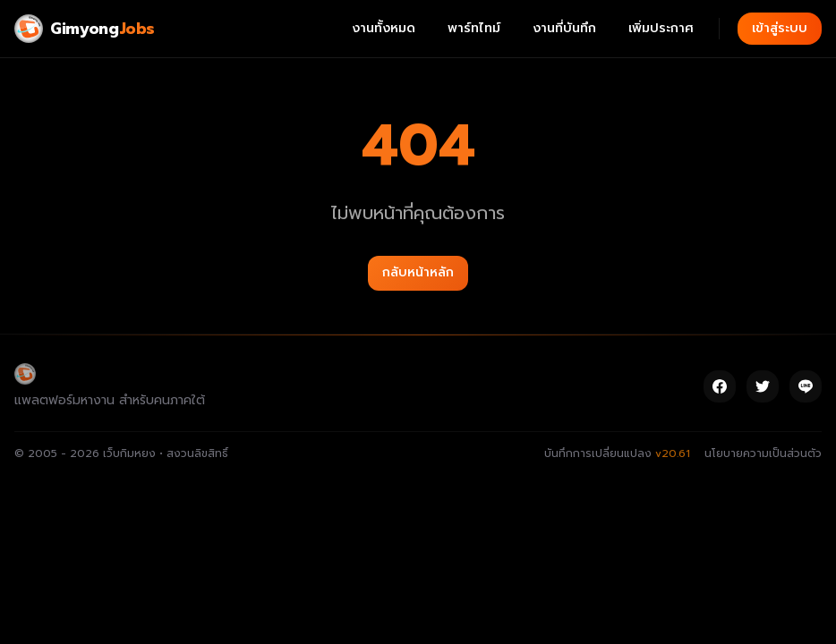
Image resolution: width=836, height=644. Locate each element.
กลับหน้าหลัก (418, 272)
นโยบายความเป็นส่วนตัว (763, 453)
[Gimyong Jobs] (85, 29)
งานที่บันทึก (564, 28)
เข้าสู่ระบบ (780, 28)
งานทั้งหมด (384, 28)
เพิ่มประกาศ (661, 28)
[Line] (806, 386)
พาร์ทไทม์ (474, 28)
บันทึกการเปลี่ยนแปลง (617, 453)
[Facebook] (720, 386)
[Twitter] (763, 386)
